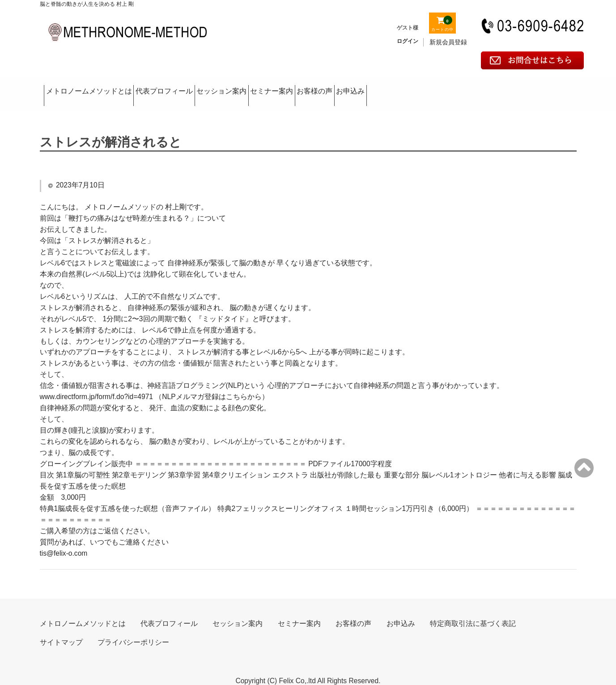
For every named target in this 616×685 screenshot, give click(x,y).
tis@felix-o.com (64, 539)
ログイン (408, 41)
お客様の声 (464, 87)
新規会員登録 (448, 42)
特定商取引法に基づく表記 (473, 610)
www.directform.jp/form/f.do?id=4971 (97, 383)
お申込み (535, 87)
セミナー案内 (386, 87)
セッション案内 (301, 87)
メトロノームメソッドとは (101, 87)
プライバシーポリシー (133, 628)
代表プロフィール (209, 87)
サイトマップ (61, 628)
